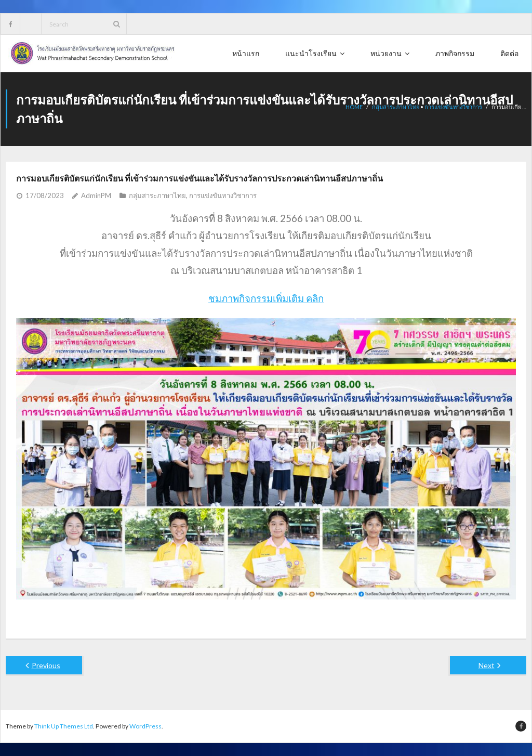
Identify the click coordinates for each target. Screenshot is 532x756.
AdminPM (96, 195)
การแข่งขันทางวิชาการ (223, 195)
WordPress (145, 726)
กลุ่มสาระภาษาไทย (157, 195)
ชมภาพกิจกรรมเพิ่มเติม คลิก (266, 298)
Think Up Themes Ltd (64, 726)
